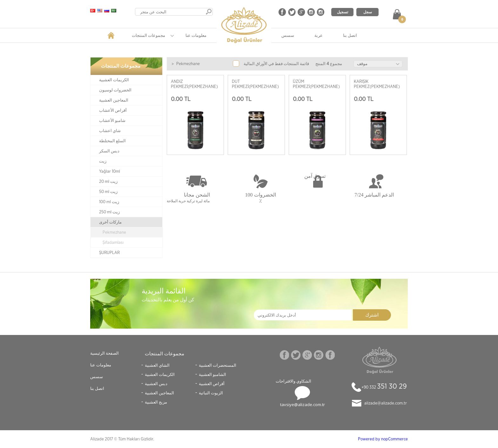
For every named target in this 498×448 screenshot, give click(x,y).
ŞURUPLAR (109, 253)
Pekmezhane (114, 232)
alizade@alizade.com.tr (386, 403)
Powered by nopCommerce (383, 439)
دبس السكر (109, 151)
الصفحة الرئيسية (104, 353)
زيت (103, 161)
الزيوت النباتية (211, 393)
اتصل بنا (350, 35)
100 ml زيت (109, 202)
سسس (288, 35)
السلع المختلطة (112, 141)
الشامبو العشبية (212, 374)
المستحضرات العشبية (218, 365)
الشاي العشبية (157, 365)
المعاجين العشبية (114, 100)
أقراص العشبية (212, 384)
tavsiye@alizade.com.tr (303, 405)
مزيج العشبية (156, 402)
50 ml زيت (108, 192)
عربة (319, 35)
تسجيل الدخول (343, 13)
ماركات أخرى (110, 222)
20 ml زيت (108, 182)
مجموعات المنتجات (148, 35)
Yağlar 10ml (110, 171)
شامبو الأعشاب (112, 121)
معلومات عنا (196, 35)
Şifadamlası (113, 243)
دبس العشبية (156, 384)
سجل (368, 12)
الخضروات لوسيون (115, 90)
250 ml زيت (109, 212)
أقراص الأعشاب (113, 110)
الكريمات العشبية (114, 80)
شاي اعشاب (110, 131)
